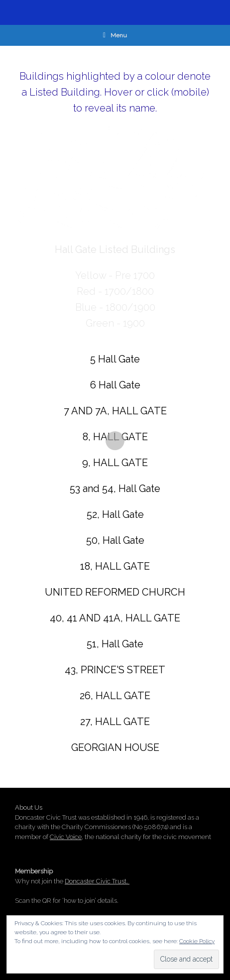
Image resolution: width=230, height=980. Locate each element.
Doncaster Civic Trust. (97, 881)
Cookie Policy (197, 941)
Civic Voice (66, 837)
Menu (115, 35)
